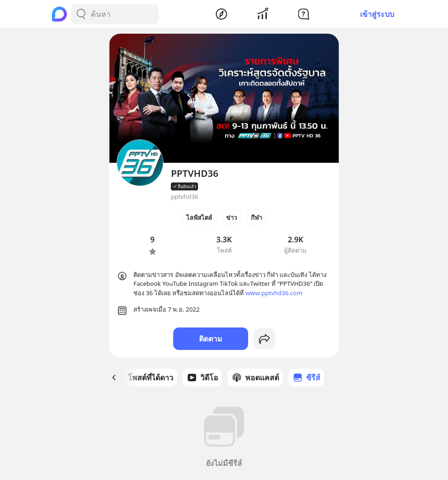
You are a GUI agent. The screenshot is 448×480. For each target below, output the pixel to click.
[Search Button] (81, 14)
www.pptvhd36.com (274, 293)
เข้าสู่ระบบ (377, 14)
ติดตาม (211, 339)
